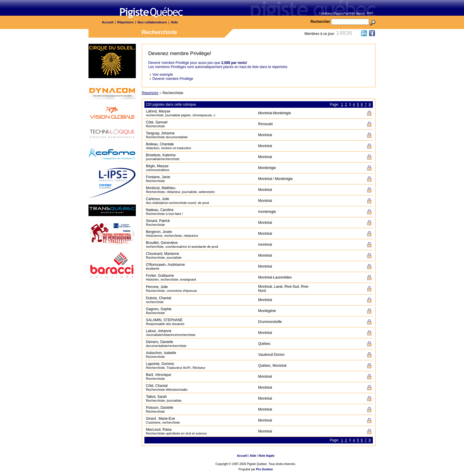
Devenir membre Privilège (173, 79)
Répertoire (125, 22)
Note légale (266, 456)
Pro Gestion (264, 469)
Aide (174, 22)
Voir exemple (163, 75)
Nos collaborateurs (152, 22)
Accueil (108, 22)
